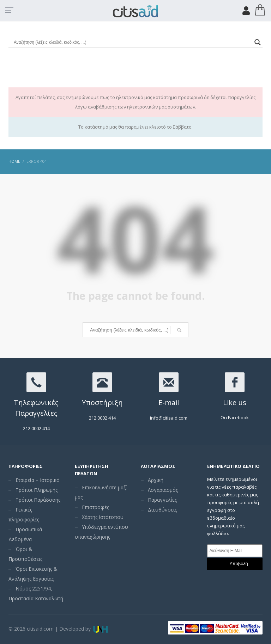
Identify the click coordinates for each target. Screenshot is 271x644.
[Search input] (132, 42)
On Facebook (235, 417)
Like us (235, 402)
